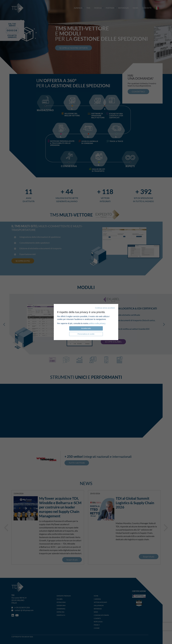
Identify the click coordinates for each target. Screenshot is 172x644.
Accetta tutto (86, 328)
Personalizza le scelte (86, 334)
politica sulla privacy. (97, 323)
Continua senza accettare (105, 308)
